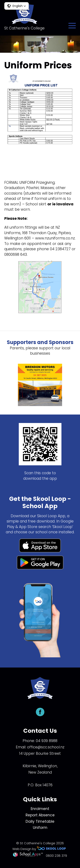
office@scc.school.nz (46, 747)
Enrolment (40, 809)
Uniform (40, 828)
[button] (17, 6)
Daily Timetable (40, 821)
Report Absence (40, 815)
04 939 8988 (47, 741)
